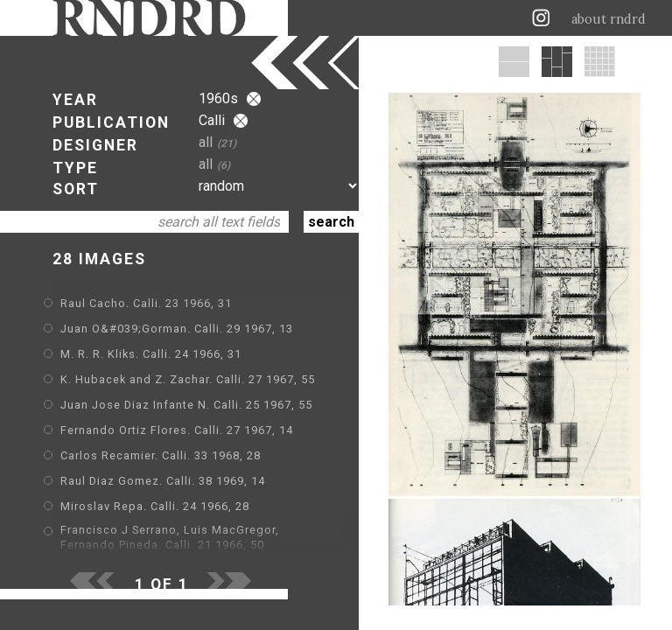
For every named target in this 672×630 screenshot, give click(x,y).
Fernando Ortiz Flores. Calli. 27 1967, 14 (177, 430)
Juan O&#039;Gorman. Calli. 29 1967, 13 (177, 329)
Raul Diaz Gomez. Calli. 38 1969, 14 (163, 481)
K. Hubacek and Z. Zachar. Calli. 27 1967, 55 (188, 379)
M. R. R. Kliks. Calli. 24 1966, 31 (151, 354)
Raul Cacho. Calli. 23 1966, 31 (146, 303)
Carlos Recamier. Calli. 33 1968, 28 (161, 455)
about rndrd (609, 19)
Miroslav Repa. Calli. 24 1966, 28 (155, 506)
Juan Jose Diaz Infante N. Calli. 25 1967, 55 (186, 405)
